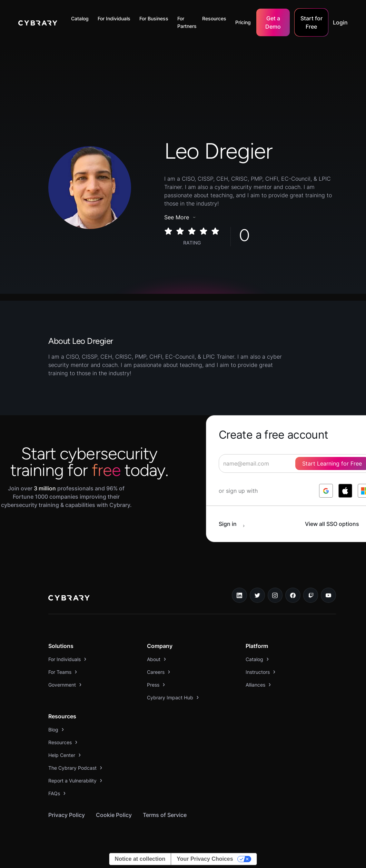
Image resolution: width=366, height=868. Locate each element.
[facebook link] (293, 595)
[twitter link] (257, 595)
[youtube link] (328, 595)
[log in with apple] (345, 491)
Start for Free (311, 22)
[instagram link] (275, 595)
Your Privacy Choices (205, 859)
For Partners (187, 22)
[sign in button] (235, 524)
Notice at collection (140, 859)
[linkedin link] (239, 595)
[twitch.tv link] (311, 595)
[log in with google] (326, 491)
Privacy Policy (67, 815)
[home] (38, 22)
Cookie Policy (114, 815)
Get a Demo (273, 22)
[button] (82, 19)
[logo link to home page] (69, 599)
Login (340, 22)
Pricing (243, 22)
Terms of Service (165, 815)
